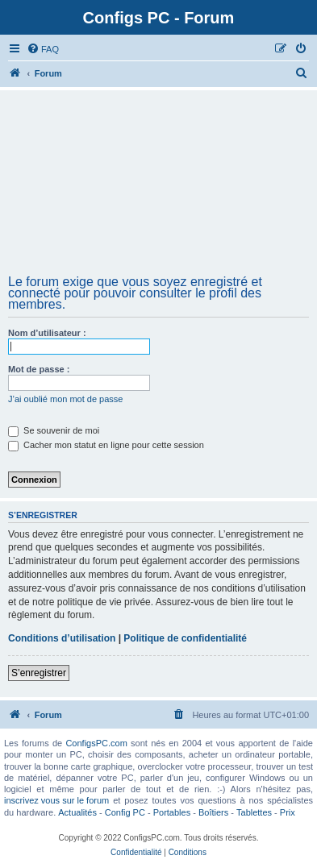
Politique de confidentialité (185, 638)
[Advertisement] (158, 188)
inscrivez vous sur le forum (56, 800)
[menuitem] (43, 49)
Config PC (125, 812)
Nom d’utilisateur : (47, 333)
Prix (288, 812)
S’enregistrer (39, 673)
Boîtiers (213, 812)
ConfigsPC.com (96, 743)
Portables (172, 812)
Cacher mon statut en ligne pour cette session (106, 445)
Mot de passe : (39, 369)
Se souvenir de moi (54, 430)
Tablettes (254, 812)
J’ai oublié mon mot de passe (65, 399)
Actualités (77, 812)
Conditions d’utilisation (62, 638)
